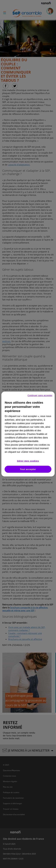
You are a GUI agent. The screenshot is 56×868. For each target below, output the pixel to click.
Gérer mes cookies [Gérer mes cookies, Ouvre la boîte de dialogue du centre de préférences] (28, 461)
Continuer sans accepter (40, 395)
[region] (28, 434)
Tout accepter (28, 469)
